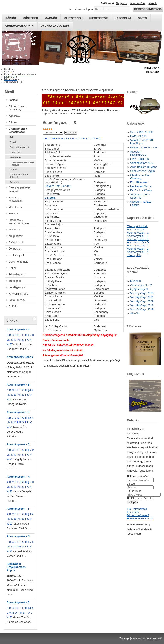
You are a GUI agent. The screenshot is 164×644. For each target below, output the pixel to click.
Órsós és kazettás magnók (19, 189)
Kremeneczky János (20, 357)
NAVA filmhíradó (18, 294)
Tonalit (13, 142)
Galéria (13, 306)
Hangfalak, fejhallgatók (15, 199)
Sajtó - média (17, 300)
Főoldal (13, 100)
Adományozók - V (18, 329)
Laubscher (15, 157)
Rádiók (11, 18)
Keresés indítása (148, 9)
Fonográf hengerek (19, 147)
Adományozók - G (138, 233)
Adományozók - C (18, 444)
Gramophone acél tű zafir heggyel (23, 164)
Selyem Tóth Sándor (58, 186)
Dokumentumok (18, 262)
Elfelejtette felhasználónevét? (138, 514)
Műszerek (30, 18)
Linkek (12, 268)
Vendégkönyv (17, 287)
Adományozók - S (18, 385)
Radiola (14, 170)
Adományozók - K (18, 412)
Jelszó (131, 484)
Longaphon (15, 152)
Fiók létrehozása (137, 509)
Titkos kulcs (134, 491)
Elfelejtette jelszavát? (140, 519)
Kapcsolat (123, 18)
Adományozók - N (18, 536)
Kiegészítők (99, 18)
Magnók (51, 18)
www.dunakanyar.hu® (149, 638)
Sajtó (143, 18)
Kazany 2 (14, 182)
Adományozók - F (138, 236)
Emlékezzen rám (137, 498)
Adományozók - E (138, 239)
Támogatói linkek (137, 226)
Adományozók (17, 274)
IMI (11, 137)
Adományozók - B (138, 249)
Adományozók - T (18, 509)
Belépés (133, 502)
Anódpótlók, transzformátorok (19, 222)
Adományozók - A (18, 602)
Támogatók (15, 281)
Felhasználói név (137, 476)
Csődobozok (16, 242)
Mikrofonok (73, 18)
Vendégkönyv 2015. (20, 26)
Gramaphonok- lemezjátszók (18, 130)
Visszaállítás (138, 3)
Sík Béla (50, 198)
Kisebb (153, 3)
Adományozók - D (138, 242)
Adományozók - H (18, 477)
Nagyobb (121, 3)
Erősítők (14, 213)
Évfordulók (15, 249)
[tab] (35, 318)
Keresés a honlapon (81, 9)
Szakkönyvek (17, 255)
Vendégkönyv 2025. (55, 26)
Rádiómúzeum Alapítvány (17, 108)
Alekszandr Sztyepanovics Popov (16, 567)
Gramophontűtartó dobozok (19, 176)
